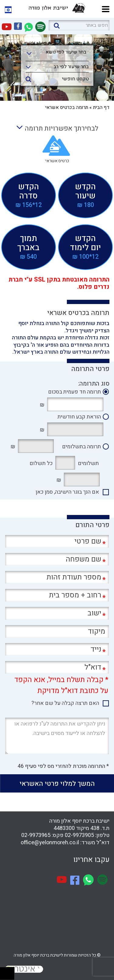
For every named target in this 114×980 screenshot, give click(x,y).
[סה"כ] (36, 446)
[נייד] (57, 649)
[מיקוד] (57, 631)
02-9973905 (79, 835)
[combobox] (57, 54)
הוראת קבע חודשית (79, 417)
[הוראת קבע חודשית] (75, 429)
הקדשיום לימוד (85, 247)
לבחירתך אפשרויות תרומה (57, 128)
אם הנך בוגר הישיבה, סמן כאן (67, 492)
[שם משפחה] (57, 559)
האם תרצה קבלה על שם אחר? (65, 703)
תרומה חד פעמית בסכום (74, 392)
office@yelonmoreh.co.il (50, 843)
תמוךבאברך (29, 247)
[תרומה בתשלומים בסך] (82, 480)
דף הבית (101, 107)
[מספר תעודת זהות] (57, 577)
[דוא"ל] (57, 667)
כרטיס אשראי (57, 161)
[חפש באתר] (79, 25)
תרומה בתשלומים (81, 447)
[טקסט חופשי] (57, 78)
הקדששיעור (85, 195)
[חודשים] (65, 463)
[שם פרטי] (57, 541)
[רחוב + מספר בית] (57, 595)
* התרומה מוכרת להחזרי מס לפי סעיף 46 (63, 766)
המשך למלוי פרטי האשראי (57, 784)
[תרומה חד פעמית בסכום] (75, 404)
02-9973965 (36, 835)
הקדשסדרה (29, 195)
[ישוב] (57, 613)
